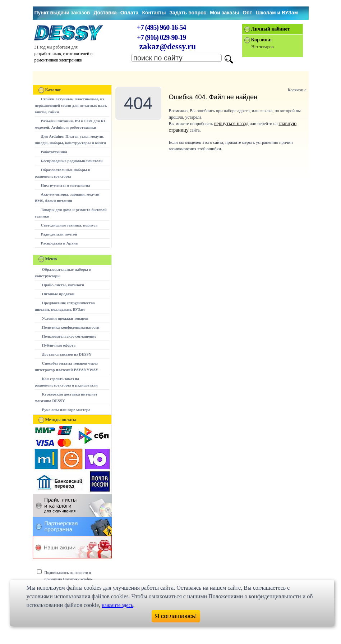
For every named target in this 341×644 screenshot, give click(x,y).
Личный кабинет (271, 29)
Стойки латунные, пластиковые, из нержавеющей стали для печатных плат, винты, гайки (71, 105)
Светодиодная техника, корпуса (69, 225)
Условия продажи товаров (65, 318)
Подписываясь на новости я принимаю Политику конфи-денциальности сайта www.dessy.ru (74, 579)
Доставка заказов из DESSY (67, 354)
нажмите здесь (117, 605)
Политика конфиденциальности (71, 327)
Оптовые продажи (58, 294)
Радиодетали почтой (59, 234)
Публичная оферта (59, 345)
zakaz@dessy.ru (168, 47)
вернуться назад (231, 124)
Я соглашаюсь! (176, 616)
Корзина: (262, 40)
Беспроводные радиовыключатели (72, 161)
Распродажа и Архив (59, 243)
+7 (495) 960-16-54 (161, 27)
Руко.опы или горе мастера (66, 410)
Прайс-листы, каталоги (63, 285)
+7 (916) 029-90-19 (161, 37)
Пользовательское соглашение (69, 336)
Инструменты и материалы (66, 185)
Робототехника (54, 152)
